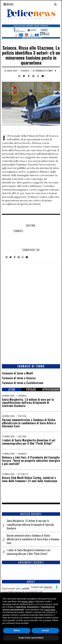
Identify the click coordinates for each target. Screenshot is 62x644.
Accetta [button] (45, 631)
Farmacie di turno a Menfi (17, 373)
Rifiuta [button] (17, 631)
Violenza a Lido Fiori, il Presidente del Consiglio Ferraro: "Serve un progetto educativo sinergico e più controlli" (31, 460)
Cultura (22, 436)
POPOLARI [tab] (31, 389)
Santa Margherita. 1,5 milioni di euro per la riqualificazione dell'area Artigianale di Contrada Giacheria (28, 403)
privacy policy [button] (28, 602)
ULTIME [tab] (12, 389)
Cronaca (25, 71)
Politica (22, 416)
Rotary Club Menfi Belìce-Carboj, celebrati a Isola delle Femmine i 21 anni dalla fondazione (30, 479)
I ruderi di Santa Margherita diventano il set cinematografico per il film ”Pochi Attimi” (29, 442)
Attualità (23, 474)
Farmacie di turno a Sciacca (19, 378)
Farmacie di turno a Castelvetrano (23, 383)
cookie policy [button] (50, 610)
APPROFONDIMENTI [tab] (51, 389)
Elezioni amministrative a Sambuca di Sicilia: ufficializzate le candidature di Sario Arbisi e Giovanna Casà (29, 423)
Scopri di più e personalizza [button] (31, 638)
